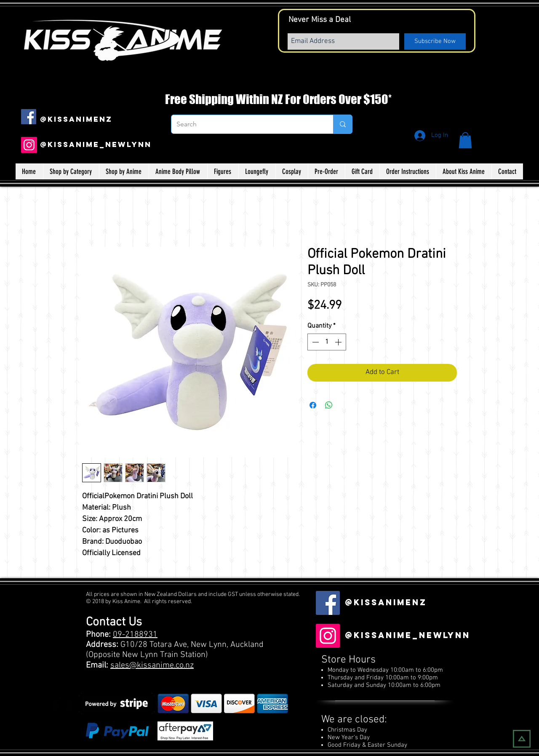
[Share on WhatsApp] (329, 405)
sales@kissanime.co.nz (152, 665)
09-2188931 (135, 635)
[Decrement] (315, 342)
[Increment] (339, 342)
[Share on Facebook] (313, 405)
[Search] (246, 124)
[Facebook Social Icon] (29, 117)
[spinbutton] (327, 342)
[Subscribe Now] (435, 41)
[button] (465, 140)
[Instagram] (29, 145)
